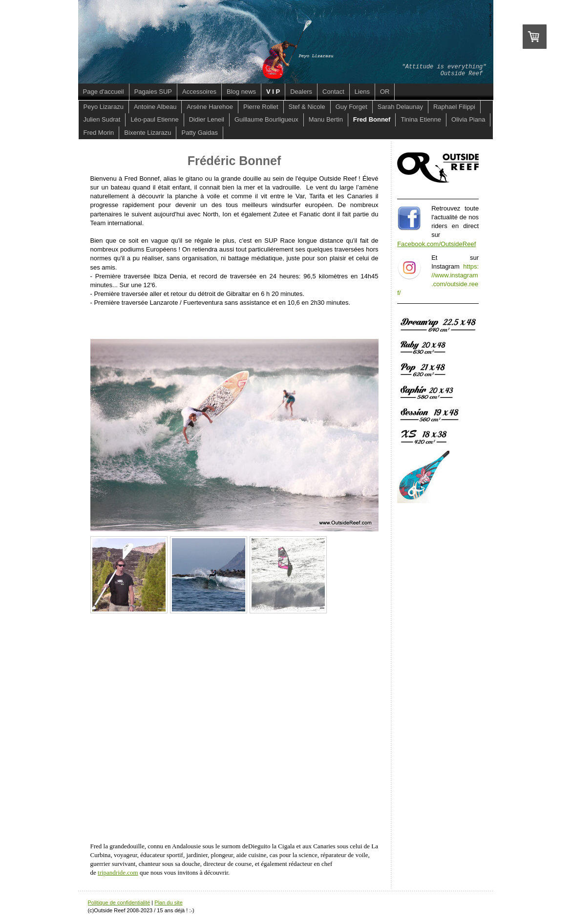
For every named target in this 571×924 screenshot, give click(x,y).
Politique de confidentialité (119, 903)
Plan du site (168, 903)
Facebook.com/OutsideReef (436, 244)
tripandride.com (118, 872)
